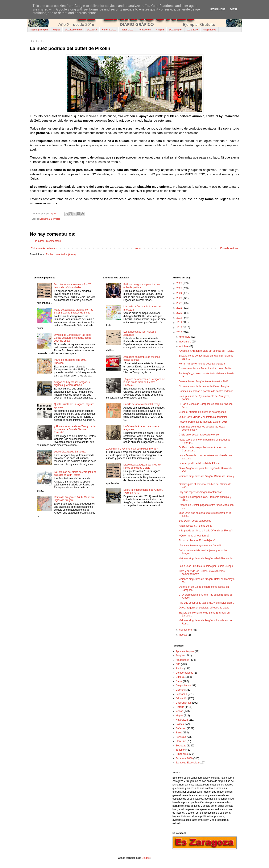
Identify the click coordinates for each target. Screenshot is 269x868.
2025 (179, 288)
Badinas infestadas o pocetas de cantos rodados (206, 391)
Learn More (218, 9)
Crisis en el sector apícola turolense (199, 435)
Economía (45, 219)
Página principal (39, 30)
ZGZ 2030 (193, 30)
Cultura (180, 677)
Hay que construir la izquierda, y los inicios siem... (207, 603)
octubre (184, 346)
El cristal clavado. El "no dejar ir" (197, 540)
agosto (184, 635)
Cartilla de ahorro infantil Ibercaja (142, 404)
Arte (178, 664)
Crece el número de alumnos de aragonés (202, 412)
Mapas (56, 30)
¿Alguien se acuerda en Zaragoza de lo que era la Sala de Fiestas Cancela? (75, 429)
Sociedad (181, 746)
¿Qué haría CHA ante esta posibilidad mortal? (132, 449)
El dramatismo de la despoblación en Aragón (204, 386)
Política (180, 724)
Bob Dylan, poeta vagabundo (195, 521)
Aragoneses (209, 30)
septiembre (186, 630)
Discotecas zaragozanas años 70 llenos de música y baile (73, 286)
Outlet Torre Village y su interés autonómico (203, 417)
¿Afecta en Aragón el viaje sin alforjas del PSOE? (206, 351)
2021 (179, 308)
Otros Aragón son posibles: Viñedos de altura (204, 608)
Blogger (146, 858)
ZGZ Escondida (73, 30)
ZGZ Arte (92, 30)
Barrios (180, 669)
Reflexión (181, 728)
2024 (179, 293)
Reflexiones (144, 30)
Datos (179, 681)
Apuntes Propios (185, 651)
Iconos (179, 711)
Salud (179, 733)
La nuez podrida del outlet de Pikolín (199, 463)
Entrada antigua (229, 248)
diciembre (185, 337)
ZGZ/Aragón (176, 30)
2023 (179, 298)
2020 (179, 313)
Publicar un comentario (48, 241)
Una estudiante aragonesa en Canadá (200, 545)
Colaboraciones (184, 673)
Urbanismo (182, 754)
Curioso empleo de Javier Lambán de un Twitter (206, 368)
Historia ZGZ (109, 30)
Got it (233, 9)
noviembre (186, 342)
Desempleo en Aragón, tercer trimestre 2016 (204, 382)
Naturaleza (182, 720)
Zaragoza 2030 (184, 758)
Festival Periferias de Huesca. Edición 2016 (203, 422)
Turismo (180, 750)
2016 (179, 332)
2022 (179, 303)
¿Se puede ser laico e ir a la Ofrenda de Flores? (206, 531)
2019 (179, 318)
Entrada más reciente (43, 248)
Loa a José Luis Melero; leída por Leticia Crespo (206, 566)
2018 (179, 323)
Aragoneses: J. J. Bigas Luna (195, 526)
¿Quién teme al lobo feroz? (194, 536)
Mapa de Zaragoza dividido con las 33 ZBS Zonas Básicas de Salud (74, 311)
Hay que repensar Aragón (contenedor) (201, 492)
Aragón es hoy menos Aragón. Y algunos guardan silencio (72, 384)
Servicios (55, 219)
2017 (179, 328)
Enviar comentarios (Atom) (61, 254)
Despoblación (183, 686)
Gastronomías (184, 703)
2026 (179, 283)
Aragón (160, 30)
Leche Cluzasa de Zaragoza (70, 452)
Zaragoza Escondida (187, 763)
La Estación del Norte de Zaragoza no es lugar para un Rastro (75, 473)
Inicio (138, 248)
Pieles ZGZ (127, 30)
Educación (182, 698)
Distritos (180, 690)
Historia (180, 707)
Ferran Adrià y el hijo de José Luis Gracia (202, 364)
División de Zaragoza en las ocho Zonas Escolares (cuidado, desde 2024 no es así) (73, 338)
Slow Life (181, 741)
